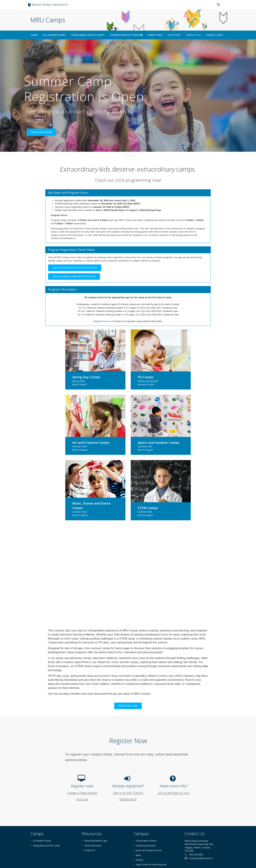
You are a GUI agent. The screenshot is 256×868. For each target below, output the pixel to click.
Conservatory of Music (145, 841)
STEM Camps (148, 508)
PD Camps (146, 377)
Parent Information (92, 846)
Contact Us (193, 35)
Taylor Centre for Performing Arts (150, 865)
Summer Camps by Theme (126, 35)
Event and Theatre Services (148, 850)
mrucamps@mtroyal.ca (201, 858)
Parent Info (155, 35)
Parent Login (214, 35)
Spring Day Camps (86, 377)
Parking (138, 860)
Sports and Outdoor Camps (159, 443)
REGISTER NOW (41, 132)
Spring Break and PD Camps (88, 35)
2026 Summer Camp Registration (74, 276)
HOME (34, 35)
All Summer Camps (54, 35)
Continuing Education (145, 846)
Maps (137, 855)
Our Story (174, 35)
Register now (128, 706)
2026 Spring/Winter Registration (75, 268)
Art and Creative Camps (91, 443)
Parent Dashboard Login (95, 841)
